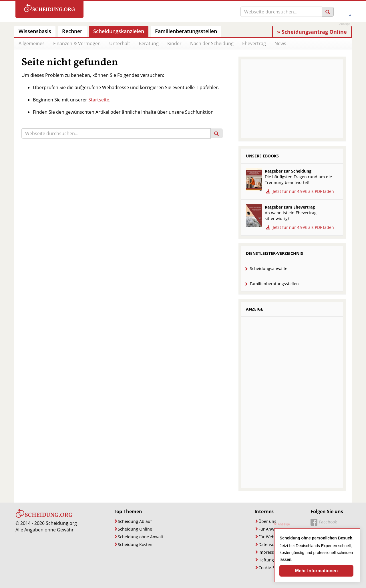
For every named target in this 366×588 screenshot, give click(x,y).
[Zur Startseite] (49, 9)
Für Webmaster (273, 537)
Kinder (174, 43)
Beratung (149, 43)
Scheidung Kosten (135, 544)
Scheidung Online (135, 529)
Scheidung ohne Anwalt (141, 537)
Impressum (269, 552)
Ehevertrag (254, 43)
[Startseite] (44, 517)
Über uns (267, 521)
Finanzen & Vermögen (77, 43)
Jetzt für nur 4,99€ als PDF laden (299, 191)
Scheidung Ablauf (135, 521)
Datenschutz (270, 544)
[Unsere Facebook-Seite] (324, 523)
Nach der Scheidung (212, 43)
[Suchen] (328, 12)
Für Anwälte (270, 529)
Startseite (99, 100)
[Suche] (281, 12)
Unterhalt (120, 43)
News (280, 43)
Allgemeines (32, 43)
